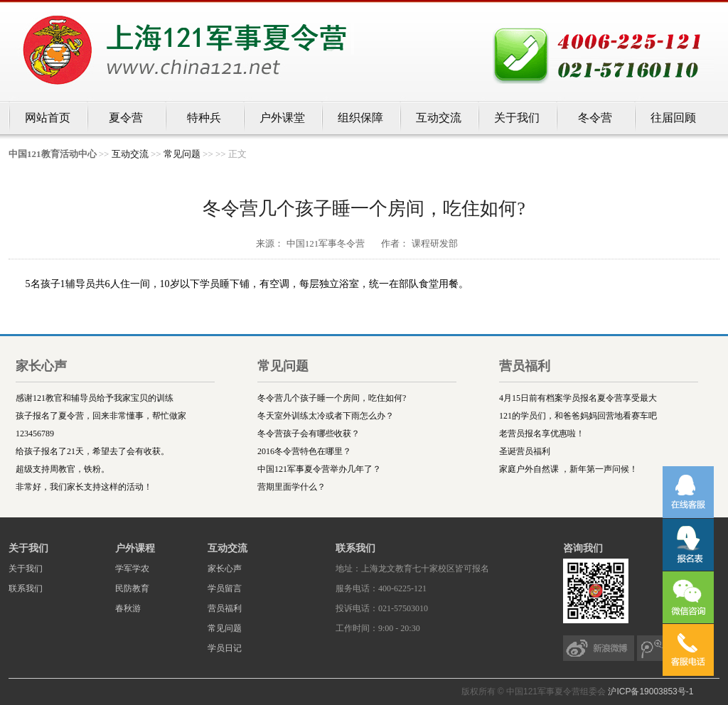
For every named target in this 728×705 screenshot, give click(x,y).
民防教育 (132, 588)
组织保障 (360, 118)
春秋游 (128, 608)
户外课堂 (282, 118)
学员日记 (225, 648)
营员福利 (225, 608)
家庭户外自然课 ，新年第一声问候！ (568, 469)
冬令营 (595, 118)
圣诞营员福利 (525, 451)
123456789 (35, 434)
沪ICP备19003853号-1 (651, 691)
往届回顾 (673, 118)
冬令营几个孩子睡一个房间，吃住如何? (332, 398)
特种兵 (204, 118)
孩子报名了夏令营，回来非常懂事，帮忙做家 (101, 416)
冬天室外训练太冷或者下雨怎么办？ (326, 416)
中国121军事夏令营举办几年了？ (319, 469)
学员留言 (225, 588)
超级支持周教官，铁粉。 (63, 469)
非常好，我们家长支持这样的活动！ (84, 487)
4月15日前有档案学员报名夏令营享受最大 (578, 398)
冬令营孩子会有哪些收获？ (309, 434)
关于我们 (517, 118)
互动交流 (439, 118)
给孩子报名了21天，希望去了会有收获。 (92, 451)
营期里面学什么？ (291, 487)
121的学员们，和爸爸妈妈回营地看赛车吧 (578, 416)
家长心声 (225, 569)
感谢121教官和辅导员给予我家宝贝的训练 (95, 398)
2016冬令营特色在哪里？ (304, 451)
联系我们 (26, 588)
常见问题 (182, 154)
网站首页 (48, 118)
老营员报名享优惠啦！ (542, 434)
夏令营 (126, 118)
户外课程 (135, 548)
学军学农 (132, 569)
